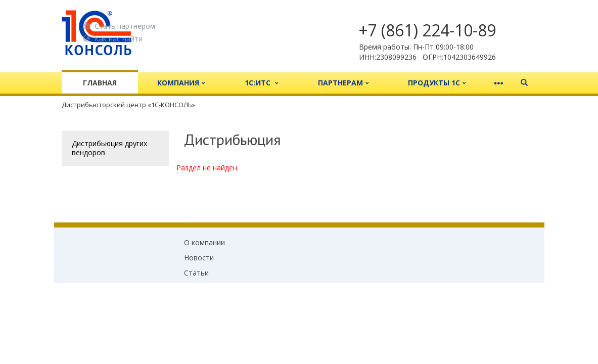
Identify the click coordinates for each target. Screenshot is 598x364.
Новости (199, 258)
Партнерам (343, 83)
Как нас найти (113, 38)
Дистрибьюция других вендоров (109, 148)
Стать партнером (119, 26)
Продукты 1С (437, 83)
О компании (204, 242)
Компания (181, 83)
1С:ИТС (262, 83)
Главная (100, 83)
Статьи (196, 273)
